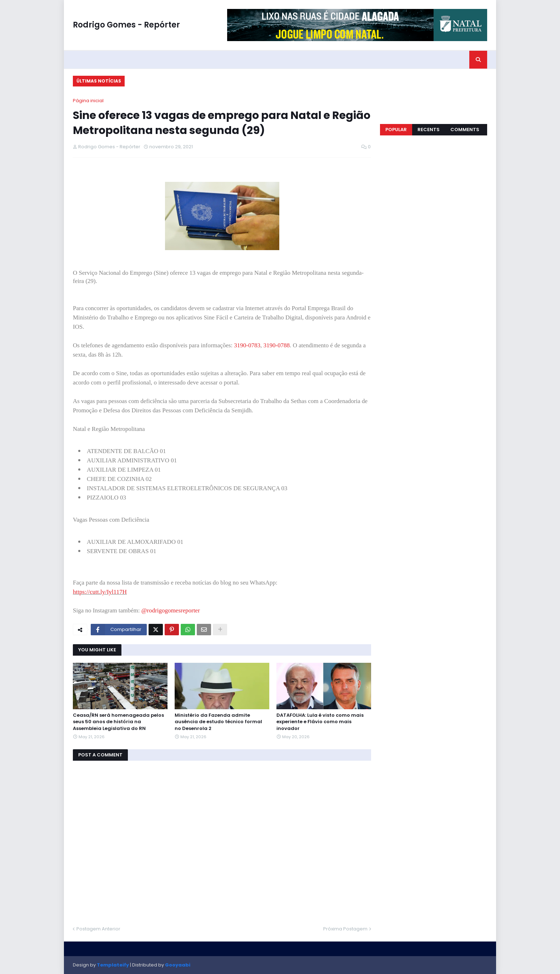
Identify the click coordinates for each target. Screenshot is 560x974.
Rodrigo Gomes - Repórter (126, 25)
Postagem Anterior (98, 929)
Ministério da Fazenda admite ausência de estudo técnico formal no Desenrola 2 (218, 722)
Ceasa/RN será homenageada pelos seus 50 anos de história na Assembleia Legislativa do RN (118, 722)
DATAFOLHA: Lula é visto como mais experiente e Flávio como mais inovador (320, 722)
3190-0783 (247, 345)
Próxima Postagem (345, 929)
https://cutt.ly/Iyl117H (100, 592)
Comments (465, 130)
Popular (396, 130)
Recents (429, 130)
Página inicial (88, 101)
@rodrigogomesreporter (171, 610)
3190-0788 (276, 345)
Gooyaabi (178, 965)
